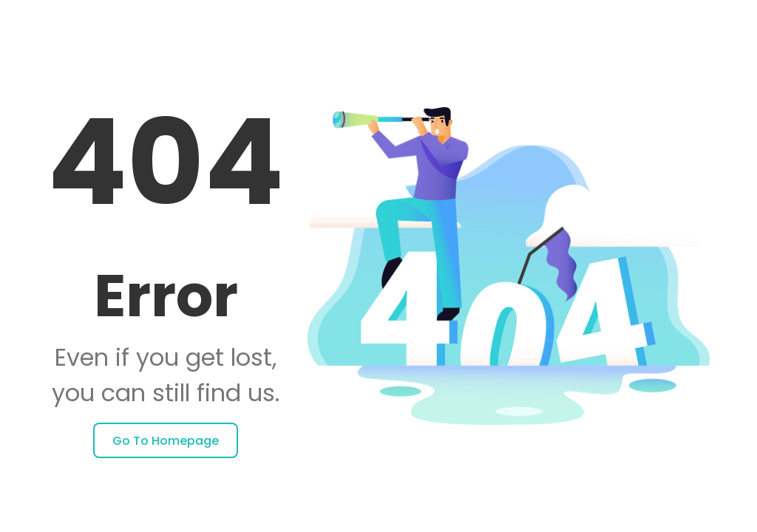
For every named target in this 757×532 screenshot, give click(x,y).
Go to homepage (166, 441)
